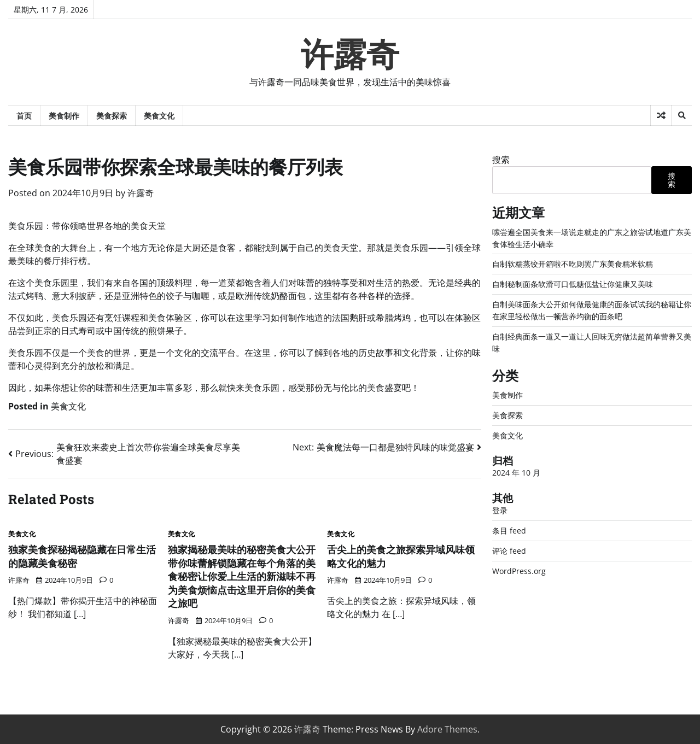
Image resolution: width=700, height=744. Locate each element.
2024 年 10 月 (516, 469)
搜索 (501, 160)
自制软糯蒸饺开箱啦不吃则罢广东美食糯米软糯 (573, 263)
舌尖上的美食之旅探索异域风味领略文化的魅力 (400, 556)
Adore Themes (447, 729)
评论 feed (509, 546)
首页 (24, 116)
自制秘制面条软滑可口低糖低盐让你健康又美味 (573, 283)
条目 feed (509, 526)
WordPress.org (519, 566)
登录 (500, 506)
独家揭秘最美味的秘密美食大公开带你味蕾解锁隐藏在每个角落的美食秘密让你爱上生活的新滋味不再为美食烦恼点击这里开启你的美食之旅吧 (241, 576)
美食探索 (112, 116)
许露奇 (350, 55)
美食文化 (159, 116)
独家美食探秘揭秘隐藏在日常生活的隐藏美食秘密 (81, 556)
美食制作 (64, 116)
